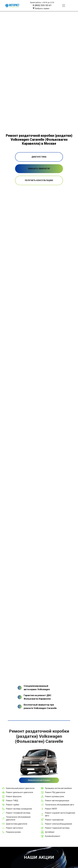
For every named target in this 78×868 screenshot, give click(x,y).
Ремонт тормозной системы (57, 828)
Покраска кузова (13, 832)
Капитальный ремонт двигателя (20, 788)
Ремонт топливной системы (18, 813)
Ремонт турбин (13, 805)
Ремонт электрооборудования (59, 824)
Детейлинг (50, 832)
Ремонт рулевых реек (55, 796)
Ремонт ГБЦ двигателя (55, 792)
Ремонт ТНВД (12, 801)
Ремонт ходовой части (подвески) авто (60, 814)
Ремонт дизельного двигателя (19, 792)
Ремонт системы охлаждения (19, 809)
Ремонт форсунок (14, 796)
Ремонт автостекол (15, 828)
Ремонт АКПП (51, 809)
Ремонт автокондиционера (57, 801)
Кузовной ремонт (53, 836)
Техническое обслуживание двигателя (18, 818)
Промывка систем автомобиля (58, 788)
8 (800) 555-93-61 (42, 5)
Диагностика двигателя (17, 824)
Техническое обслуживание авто (60, 805)
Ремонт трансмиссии (54, 820)
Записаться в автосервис (39, 780)
